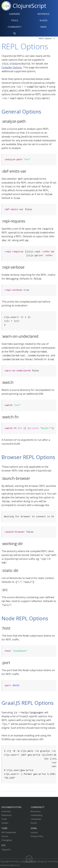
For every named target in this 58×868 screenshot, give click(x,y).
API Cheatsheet (9, 832)
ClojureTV (6, 850)
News (43, 27)
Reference (6, 815)
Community (15, 27)
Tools (14, 20)
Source (5, 836)
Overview (14, 14)
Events (34, 823)
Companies (36, 819)
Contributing (36, 815)
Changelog (7, 840)
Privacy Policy (37, 836)
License (34, 832)
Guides (44, 20)
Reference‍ (43, 14)
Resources (36, 811)
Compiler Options (12, 67)
